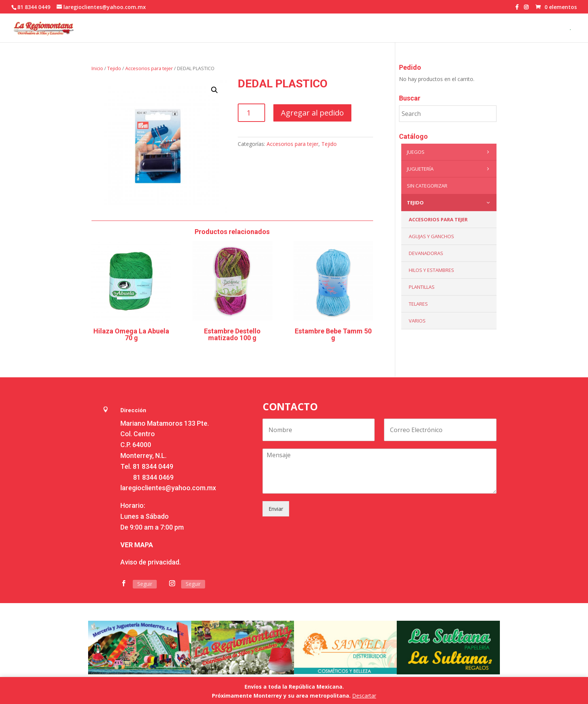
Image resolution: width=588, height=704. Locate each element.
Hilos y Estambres (431, 270)
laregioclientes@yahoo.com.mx (168, 488)
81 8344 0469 (153, 477)
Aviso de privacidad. (151, 562)
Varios (417, 321)
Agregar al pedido (312, 113)
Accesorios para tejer (149, 68)
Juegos (450, 152)
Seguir (145, 584)
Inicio (97, 68)
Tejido (114, 68)
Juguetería (450, 169)
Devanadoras (426, 253)
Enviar (276, 509)
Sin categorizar (427, 186)
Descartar (364, 696)
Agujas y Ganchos (431, 236)
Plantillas (422, 287)
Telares (418, 304)
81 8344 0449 (153, 466)
